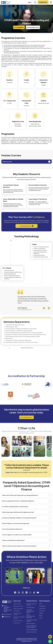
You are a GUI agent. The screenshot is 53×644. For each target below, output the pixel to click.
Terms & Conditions (18, 621)
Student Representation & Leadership (31, 616)
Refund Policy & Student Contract (19, 618)
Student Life (42, 608)
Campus (41, 613)
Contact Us (42, 611)
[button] (19, 27)
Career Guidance (31, 607)
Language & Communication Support (30, 611)
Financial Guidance (31, 623)
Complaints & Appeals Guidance (32, 620)
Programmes (42, 606)
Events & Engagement (32, 630)
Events (41, 618)
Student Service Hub (31, 632)
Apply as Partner (17, 604)
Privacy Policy (17, 623)
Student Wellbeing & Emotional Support (31, 626)
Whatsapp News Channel (17, 614)
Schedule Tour (17, 611)
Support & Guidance (18, 608)
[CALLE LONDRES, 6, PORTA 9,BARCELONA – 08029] (3, 606)
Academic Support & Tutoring (31, 604)
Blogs (41, 616)
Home (41, 604)
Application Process (18, 606)
